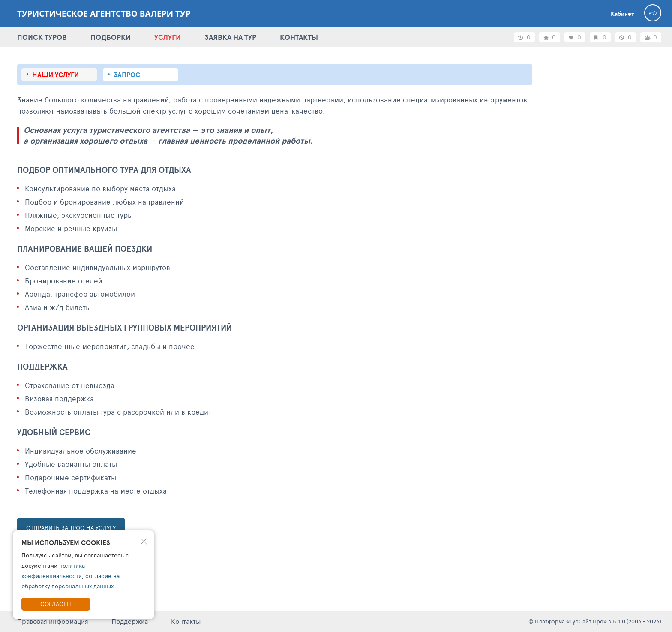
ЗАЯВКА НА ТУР (230, 37)
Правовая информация (53, 621)
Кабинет (622, 14)
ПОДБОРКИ (111, 37)
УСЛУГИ (168, 37)
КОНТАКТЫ (299, 37)
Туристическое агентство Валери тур (104, 14)
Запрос (127, 75)
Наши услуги (55, 75)
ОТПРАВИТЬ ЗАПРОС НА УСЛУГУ (71, 528)
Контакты (186, 621)
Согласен (56, 604)
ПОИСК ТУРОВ (42, 37)
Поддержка (130, 621)
